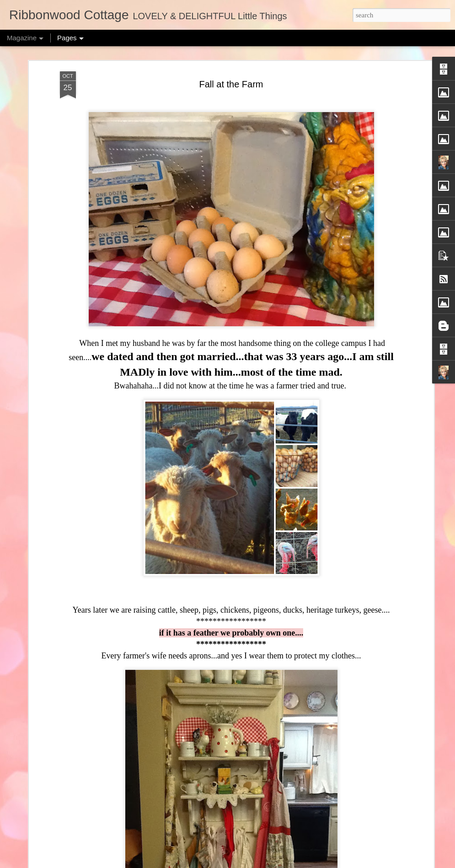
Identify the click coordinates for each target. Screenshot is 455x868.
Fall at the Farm (231, 84)
